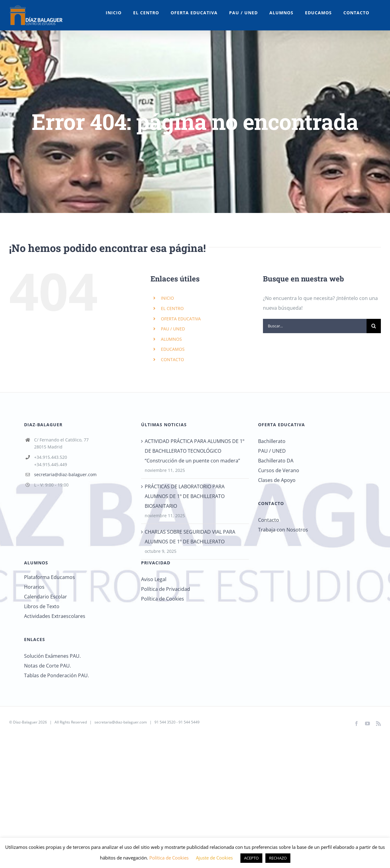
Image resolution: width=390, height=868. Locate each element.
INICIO (167, 298)
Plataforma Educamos (50, 577)
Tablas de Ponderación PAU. (57, 675)
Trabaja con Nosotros (283, 530)
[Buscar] (374, 326)
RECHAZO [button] (278, 858)
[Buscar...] (315, 326)
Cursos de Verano (279, 470)
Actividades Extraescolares (55, 616)
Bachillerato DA (276, 461)
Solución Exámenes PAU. (52, 656)
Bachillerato (272, 441)
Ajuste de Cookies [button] (214, 858)
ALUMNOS (171, 339)
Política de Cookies (163, 599)
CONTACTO (172, 359)
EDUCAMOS (173, 349)
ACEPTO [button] (251, 858)
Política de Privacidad (166, 589)
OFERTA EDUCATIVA (181, 319)
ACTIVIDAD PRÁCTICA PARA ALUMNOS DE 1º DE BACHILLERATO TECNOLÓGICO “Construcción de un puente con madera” (195, 451)
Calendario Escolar (46, 597)
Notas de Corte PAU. (48, 666)
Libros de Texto (42, 606)
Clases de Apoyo (277, 480)
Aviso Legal (154, 579)
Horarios (34, 587)
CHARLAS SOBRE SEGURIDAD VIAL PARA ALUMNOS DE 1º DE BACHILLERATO (190, 537)
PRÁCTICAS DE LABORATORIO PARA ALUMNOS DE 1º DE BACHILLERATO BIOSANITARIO (185, 496)
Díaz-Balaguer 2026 (30, 722)
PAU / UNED (173, 329)
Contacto (269, 520)
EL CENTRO (172, 308)
